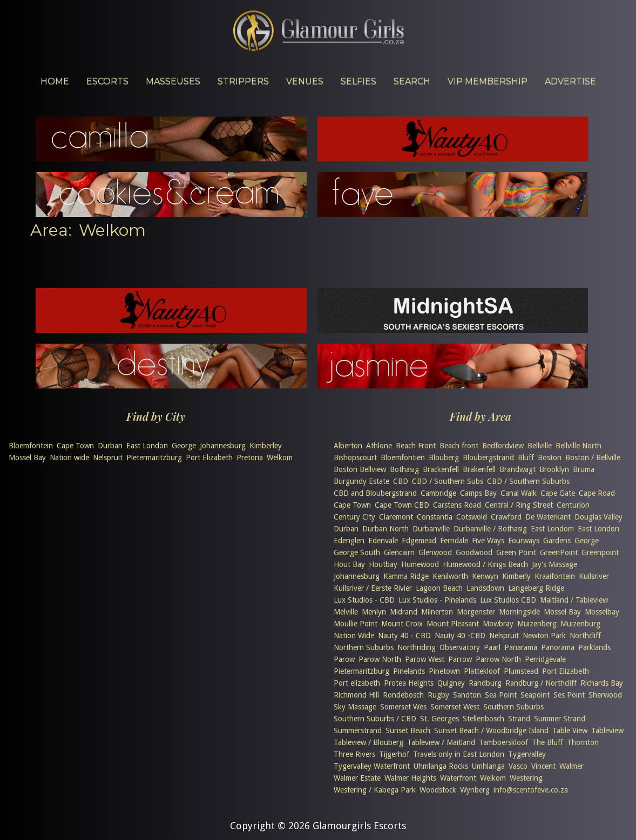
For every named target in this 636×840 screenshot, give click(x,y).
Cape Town (75, 446)
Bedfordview (503, 446)
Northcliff (585, 636)
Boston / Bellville (593, 457)
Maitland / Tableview (574, 600)
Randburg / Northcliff (541, 683)
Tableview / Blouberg (368, 742)
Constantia (435, 517)
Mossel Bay (27, 457)
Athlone (379, 446)
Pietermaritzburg (154, 457)
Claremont (396, 517)
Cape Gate (558, 493)
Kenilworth (450, 576)
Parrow (460, 659)
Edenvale (383, 541)
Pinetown (444, 671)
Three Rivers (354, 754)
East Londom (552, 529)
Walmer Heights (410, 778)
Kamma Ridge (406, 576)
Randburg (485, 683)
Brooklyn (554, 469)
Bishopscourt (355, 457)
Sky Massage (355, 707)
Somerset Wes (403, 707)
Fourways (524, 541)
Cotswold (472, 517)
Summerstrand (358, 730)
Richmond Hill (356, 695)
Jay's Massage (554, 564)
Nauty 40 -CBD (460, 636)
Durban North (385, 529)
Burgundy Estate (361, 481)
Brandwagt (517, 469)
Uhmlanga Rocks (441, 766)
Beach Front (416, 446)
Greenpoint (600, 552)
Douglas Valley (598, 517)
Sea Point (501, 695)
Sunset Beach (408, 730)
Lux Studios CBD (508, 600)
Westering (526, 778)
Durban (110, 446)
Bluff (526, 457)
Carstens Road (457, 505)
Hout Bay (349, 564)
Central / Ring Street (519, 505)
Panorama (558, 647)
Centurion (573, 505)
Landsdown (485, 588)
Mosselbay (602, 612)
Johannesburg (223, 446)
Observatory (460, 647)
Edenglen (349, 541)
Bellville (540, 446)
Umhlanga (488, 766)
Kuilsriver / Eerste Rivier (373, 588)
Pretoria (250, 457)
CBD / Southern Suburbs (528, 481)
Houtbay (383, 564)
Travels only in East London (459, 754)
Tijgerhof (394, 754)
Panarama (521, 647)
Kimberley (266, 446)
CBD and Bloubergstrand (375, 493)
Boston (550, 457)
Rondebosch (403, 695)
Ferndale (454, 541)
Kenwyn (485, 576)
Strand (519, 719)
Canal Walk (519, 493)
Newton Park (544, 636)
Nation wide (69, 457)
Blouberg (444, 457)
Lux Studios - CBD (364, 600)
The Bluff (547, 742)
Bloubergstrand (488, 457)
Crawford (506, 517)
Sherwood (605, 695)
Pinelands (409, 671)
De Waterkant (548, 517)
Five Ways (488, 541)
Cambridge (438, 493)
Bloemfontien (403, 457)
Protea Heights (409, 683)
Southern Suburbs (513, 707)
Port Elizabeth (209, 457)
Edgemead (419, 541)
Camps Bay (478, 493)
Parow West (425, 659)
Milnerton (437, 612)
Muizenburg (580, 624)
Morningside (519, 612)
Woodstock (438, 790)
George (184, 446)
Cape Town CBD (402, 505)
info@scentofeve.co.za (531, 790)
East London (147, 446)
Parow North (380, 659)
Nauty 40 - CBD (404, 636)
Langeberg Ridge (536, 588)
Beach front (459, 446)
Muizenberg (537, 624)
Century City (354, 517)
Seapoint (535, 695)
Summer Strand (560, 719)
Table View (570, 730)
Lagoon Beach (439, 588)
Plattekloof (482, 671)
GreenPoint (559, 552)
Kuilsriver (594, 576)
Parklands (594, 647)
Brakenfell (479, 469)
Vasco (518, 766)
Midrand (404, 612)
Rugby (438, 695)
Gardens (557, 541)
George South (357, 552)
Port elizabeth (357, 683)
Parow (344, 659)
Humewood (420, 564)
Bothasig (404, 469)
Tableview (607, 730)
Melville (346, 612)
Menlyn (374, 612)
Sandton (467, 695)
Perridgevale (545, 659)
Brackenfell (441, 469)
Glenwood (435, 552)
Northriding (417, 647)
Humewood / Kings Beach (485, 564)
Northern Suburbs (364, 647)
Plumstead (521, 671)
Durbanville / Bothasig (490, 529)
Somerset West (455, 707)
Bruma (584, 469)
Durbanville (431, 529)
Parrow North (498, 659)
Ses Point (569, 695)
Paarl (492, 647)
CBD (401, 481)
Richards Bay (602, 683)
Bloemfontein (31, 446)
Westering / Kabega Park (375, 790)
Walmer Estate (357, 778)
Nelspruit (108, 457)
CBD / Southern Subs (448, 481)
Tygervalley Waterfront (372, 766)
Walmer (571, 766)
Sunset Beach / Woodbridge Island (491, 730)
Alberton (348, 446)
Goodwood (474, 552)
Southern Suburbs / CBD (375, 719)
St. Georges (439, 719)
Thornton (583, 742)
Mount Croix (402, 624)
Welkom (280, 457)
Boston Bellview (360, 469)
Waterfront (458, 778)
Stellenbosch (483, 719)
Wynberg (475, 790)
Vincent (543, 766)
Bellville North (579, 446)
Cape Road (597, 493)
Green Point (516, 552)
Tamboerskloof (503, 742)
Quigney (451, 683)
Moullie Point (356, 624)
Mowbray (498, 624)
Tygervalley (527, 754)
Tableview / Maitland (441, 742)
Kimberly (516, 576)
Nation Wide (354, 636)
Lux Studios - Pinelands (437, 600)
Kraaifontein (555, 576)
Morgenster (476, 612)
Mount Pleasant (453, 624)
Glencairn (399, 552)
